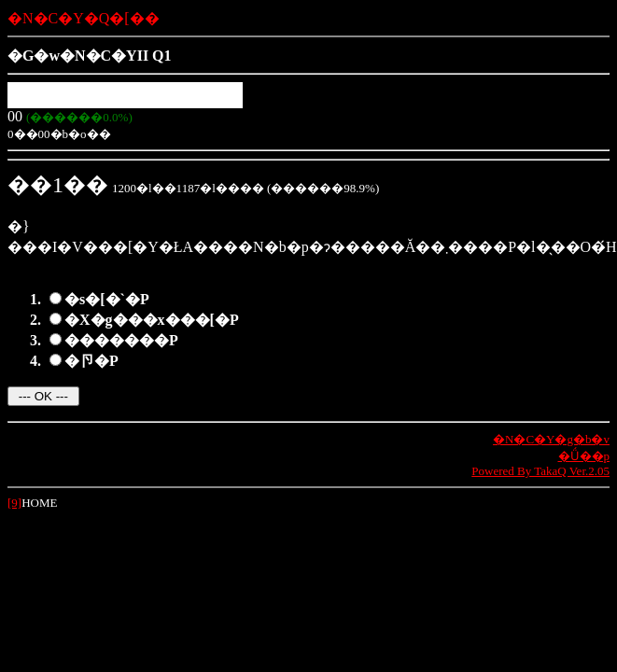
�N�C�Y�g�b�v (551, 439)
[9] (14, 503)
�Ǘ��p (584, 456)
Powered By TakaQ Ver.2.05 (540, 471)
